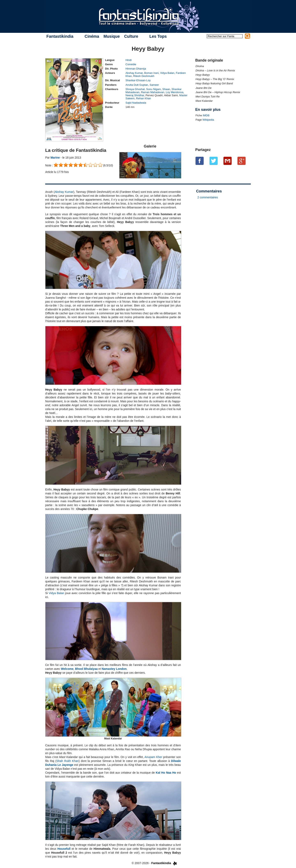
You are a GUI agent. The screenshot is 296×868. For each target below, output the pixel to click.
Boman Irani (151, 73)
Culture (131, 36)
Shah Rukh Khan (68, 761)
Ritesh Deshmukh (144, 76)
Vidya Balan (167, 73)
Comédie (131, 64)
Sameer (154, 85)
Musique (112, 36)
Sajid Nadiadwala (136, 103)
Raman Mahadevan (153, 92)
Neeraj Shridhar (135, 95)
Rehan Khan (143, 98)
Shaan (166, 89)
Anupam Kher (153, 757)
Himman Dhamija (136, 69)
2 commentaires (208, 197)
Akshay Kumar (134, 73)
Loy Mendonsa (174, 92)
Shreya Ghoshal (135, 89)
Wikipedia (208, 120)
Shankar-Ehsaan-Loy (138, 80)
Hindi (129, 60)
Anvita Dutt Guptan (137, 85)
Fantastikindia (60, 36)
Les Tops (158, 36)
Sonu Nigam (154, 89)
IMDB (206, 115)
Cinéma (92, 36)
